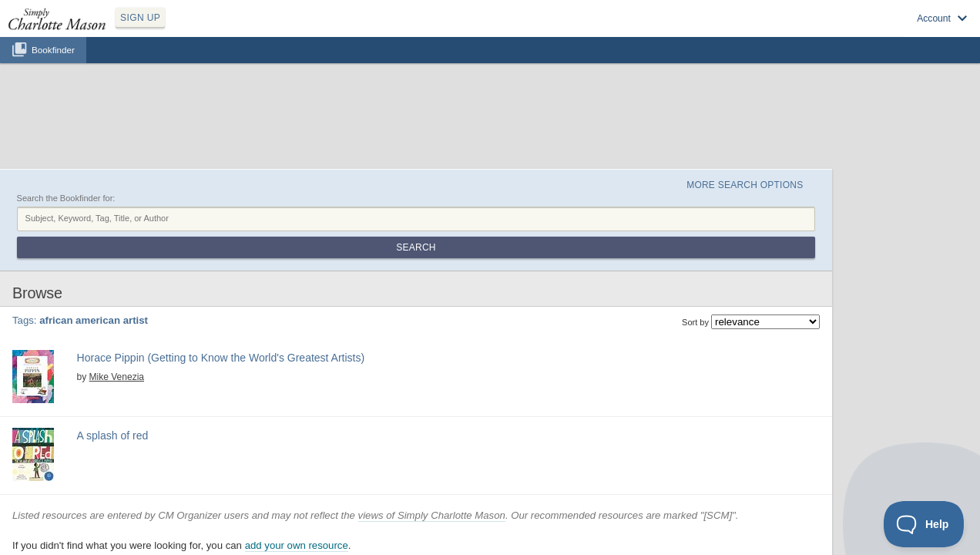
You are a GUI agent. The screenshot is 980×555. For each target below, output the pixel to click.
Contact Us (580, 504)
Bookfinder (53, 67)
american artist (304, 284)
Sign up (751, 32)
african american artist (230, 284)
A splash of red (177, 340)
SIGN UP (213, 29)
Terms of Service (521, 504)
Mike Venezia (178, 271)
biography (354, 284)
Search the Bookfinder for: (140, 126)
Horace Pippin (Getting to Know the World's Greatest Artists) (293, 255)
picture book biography (379, 358)
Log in (795, 32)
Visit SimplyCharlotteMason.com (886, 32)
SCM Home (401, 504)
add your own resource (371, 447)
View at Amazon (223, 306)
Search (839, 145)
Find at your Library (298, 306)
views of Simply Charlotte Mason (506, 417)
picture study (401, 284)
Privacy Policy (456, 504)
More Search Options (801, 109)
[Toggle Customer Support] (924, 524)
